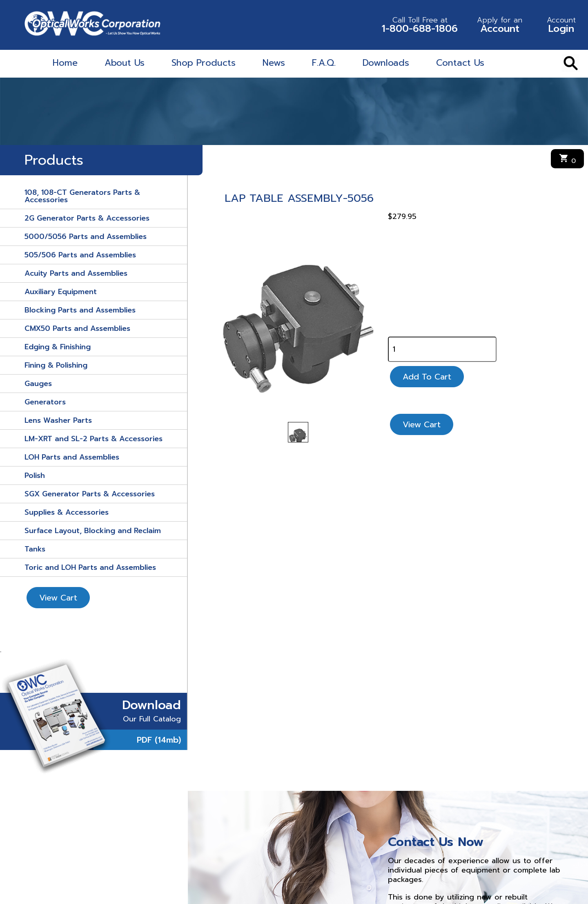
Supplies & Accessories (67, 512)
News (274, 63)
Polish (35, 475)
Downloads (386, 63)
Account (500, 25)
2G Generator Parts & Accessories (87, 218)
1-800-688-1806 (420, 25)
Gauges (38, 384)
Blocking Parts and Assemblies (80, 310)
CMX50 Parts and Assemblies (77, 328)
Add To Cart (427, 377)
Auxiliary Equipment (61, 292)
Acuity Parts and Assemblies (76, 273)
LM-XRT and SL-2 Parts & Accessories (94, 439)
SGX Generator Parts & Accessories (90, 494)
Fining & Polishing (56, 365)
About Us (125, 63)
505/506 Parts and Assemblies (80, 255)
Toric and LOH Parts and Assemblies (90, 567)
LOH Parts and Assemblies (72, 457)
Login (561, 25)
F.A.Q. (324, 63)
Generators (45, 402)
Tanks (35, 549)
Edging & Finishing (58, 347)
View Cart (58, 598)
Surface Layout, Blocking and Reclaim (93, 531)
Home (65, 63)
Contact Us (460, 63)
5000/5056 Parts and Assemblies (86, 237)
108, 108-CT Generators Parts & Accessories (82, 196)
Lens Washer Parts (58, 420)
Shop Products (204, 63)
